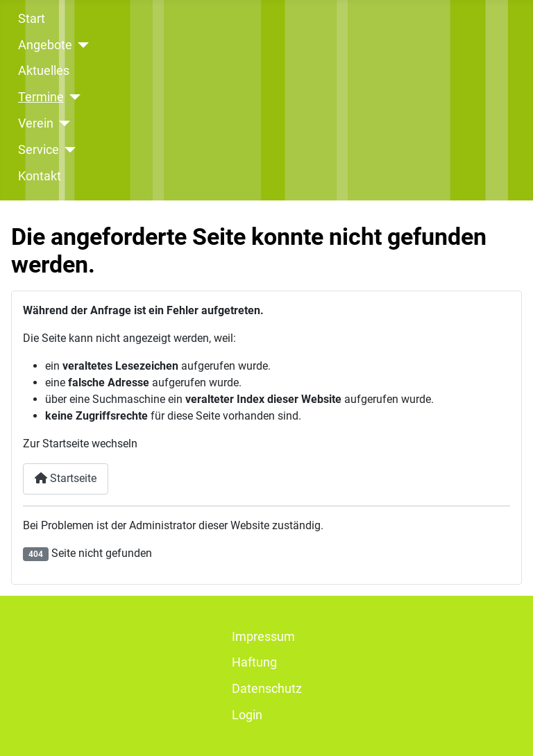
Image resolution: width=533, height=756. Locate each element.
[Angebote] (81, 45)
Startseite (66, 478)
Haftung (254, 662)
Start (32, 19)
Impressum (263, 637)
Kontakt (40, 176)
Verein (36, 123)
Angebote (45, 45)
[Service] (68, 150)
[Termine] (73, 97)
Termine (41, 97)
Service (39, 150)
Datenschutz (267, 689)
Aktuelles (44, 71)
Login (247, 715)
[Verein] (62, 123)
